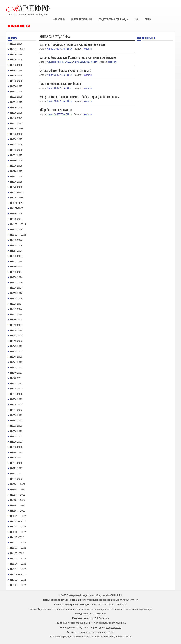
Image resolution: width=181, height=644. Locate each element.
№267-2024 (16, 229)
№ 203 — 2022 (18, 569)
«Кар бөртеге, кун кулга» (56, 109)
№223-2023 (16, 468)
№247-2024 (16, 336)
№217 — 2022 (18, 495)
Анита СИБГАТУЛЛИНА (59, 49)
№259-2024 (16, 272)
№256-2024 (16, 288)
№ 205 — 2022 (18, 558)
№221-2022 (16, 479)
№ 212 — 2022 (18, 527)
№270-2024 (16, 214)
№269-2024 (16, 219)
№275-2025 (16, 187)
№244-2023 (16, 352)
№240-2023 (16, 373)
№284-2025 (16, 139)
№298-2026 (16, 65)
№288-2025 (16, 118)
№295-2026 (16, 81)
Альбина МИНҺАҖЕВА (59, 62)
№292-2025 (16, 97)
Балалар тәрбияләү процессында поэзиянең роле (72, 44)
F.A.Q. (137, 19)
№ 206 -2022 (17, 553)
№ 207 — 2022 (18, 548)
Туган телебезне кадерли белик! (61, 83)
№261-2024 (16, 261)
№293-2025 (16, 92)
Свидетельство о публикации (113, 19)
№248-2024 (16, 330)
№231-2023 (16, 426)
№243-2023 (16, 357)
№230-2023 (16, 431)
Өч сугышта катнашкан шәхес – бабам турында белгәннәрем (79, 96)
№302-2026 (16, 44)
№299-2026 (16, 60)
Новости (87, 49)
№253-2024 (16, 304)
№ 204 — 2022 (18, 564)
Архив (148, 19)
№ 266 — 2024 (18, 235)
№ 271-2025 (17, 203)
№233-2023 (16, 415)
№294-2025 (16, 86)
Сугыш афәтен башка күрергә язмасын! (65, 70)
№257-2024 (16, 283)
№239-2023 (16, 383)
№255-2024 (16, 293)
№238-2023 (16, 389)
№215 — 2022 (18, 511)
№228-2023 (16, 447)
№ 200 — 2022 (18, 580)
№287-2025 (16, 123)
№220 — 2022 (18, 484)
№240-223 (16, 378)
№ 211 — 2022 (18, 532)
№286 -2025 (17, 129)
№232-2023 (16, 421)
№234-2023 (16, 410)
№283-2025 (16, 145)
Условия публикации (82, 19)
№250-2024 (16, 320)
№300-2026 (16, 54)
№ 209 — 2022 (18, 543)
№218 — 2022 (18, 500)
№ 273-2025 (17, 198)
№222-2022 (16, 474)
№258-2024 (16, 277)
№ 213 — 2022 (18, 521)
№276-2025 (16, 182)
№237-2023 (16, 394)
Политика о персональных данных (74, 623)
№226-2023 (16, 452)
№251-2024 (16, 314)
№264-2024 (16, 245)
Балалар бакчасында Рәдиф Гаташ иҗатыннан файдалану (78, 57)
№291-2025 (16, 102)
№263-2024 (16, 251)
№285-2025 (16, 134)
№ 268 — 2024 (18, 224)
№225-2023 (16, 458)
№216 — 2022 (18, 505)
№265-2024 (16, 240)
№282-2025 (16, 150)
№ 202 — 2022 (18, 574)
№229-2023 (16, 442)
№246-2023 (16, 341)
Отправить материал (19, 26)
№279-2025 (16, 166)
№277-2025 (16, 176)
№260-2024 (16, 267)
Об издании (59, 19)
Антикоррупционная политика (110, 623)
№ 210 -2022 (17, 537)
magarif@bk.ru (114, 627)
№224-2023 (16, 463)
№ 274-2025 (17, 192)
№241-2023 (16, 367)
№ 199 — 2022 (18, 585)
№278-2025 (16, 171)
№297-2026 (16, 70)
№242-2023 (16, 362)
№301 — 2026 (18, 49)
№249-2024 (16, 325)
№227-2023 (16, 436)
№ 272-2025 (17, 208)
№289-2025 (16, 113)
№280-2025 (16, 161)
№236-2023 (16, 399)
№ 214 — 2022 (18, 516)
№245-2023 (16, 346)
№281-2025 (16, 155)
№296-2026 (16, 76)
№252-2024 (16, 309)
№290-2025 (16, 107)
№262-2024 (16, 256)
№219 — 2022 (18, 490)
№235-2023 (16, 405)
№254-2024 (16, 298)
